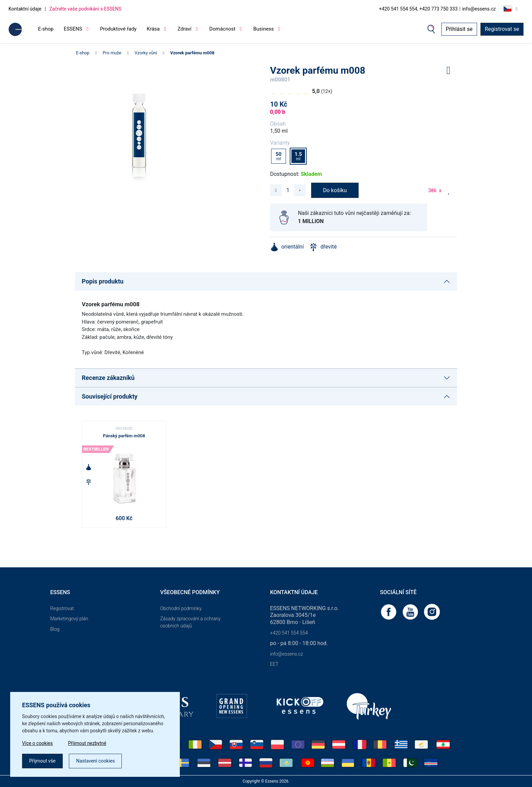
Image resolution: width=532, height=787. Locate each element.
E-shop (46, 29)
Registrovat (62, 608)
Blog (55, 629)
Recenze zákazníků (108, 378)
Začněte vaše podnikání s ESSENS (85, 9)
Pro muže (112, 53)
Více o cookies (37, 743)
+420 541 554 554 (289, 633)
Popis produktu (103, 281)
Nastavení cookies (95, 761)
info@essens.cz (479, 9)
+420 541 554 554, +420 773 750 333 (418, 9)
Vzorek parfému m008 (192, 53)
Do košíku (335, 190)
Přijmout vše (42, 761)
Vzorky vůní (146, 53)
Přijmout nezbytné (87, 743)
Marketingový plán (69, 619)
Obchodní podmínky (181, 608)
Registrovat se (502, 29)
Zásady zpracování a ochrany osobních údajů (190, 622)
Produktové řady (118, 29)
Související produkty (110, 396)
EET (274, 664)
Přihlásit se (459, 29)
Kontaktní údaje (25, 9)
